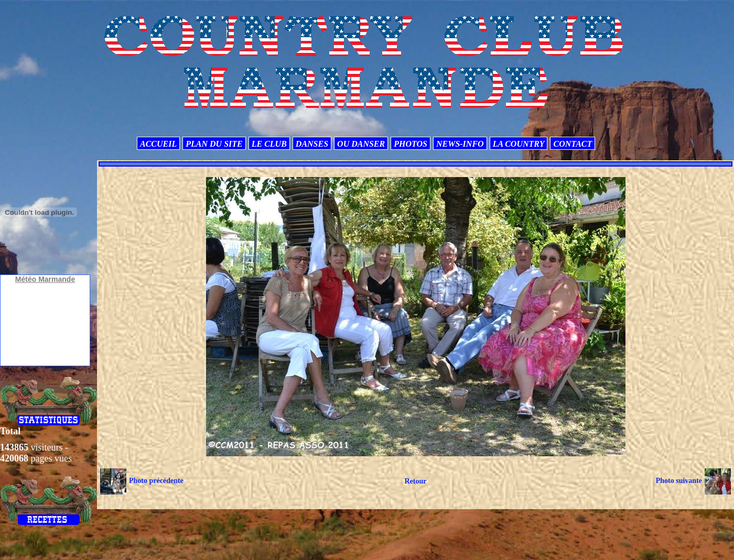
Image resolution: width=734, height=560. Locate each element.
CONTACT (573, 144)
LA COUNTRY (519, 144)
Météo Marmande (45, 279)
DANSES (312, 144)
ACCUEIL (158, 144)
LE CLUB (269, 144)
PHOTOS (411, 144)
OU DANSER (361, 144)
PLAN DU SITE (214, 144)
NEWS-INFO (460, 144)
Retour (415, 481)
